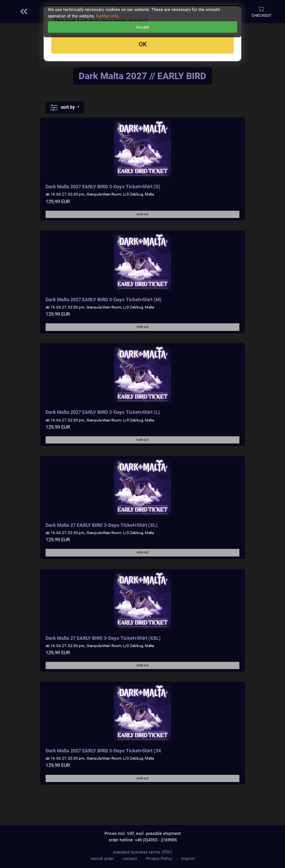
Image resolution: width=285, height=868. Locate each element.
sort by (63, 108)
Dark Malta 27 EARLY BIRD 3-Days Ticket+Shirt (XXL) (103, 638)
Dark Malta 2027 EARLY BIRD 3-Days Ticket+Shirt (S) (103, 187)
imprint (188, 859)
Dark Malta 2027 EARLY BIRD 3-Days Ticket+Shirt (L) (103, 412)
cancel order (102, 859)
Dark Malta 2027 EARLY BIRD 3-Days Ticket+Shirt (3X (103, 751)
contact (130, 859)
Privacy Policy (159, 859)
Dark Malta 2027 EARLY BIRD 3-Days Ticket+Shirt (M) (104, 300)
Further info (107, 16)
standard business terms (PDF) (142, 852)
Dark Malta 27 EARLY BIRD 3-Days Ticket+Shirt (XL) (102, 525)
